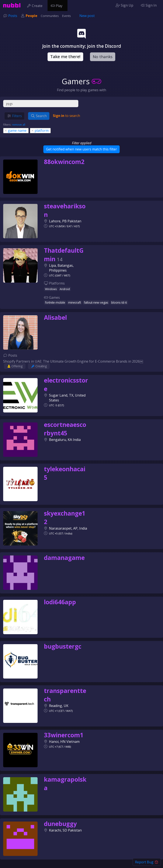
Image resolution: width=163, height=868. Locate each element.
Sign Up (124, 5)
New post (87, 16)
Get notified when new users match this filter (81, 149)
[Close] (6, 130)
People (32, 16)
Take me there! (65, 57)
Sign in (59, 116)
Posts (13, 16)
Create (36, 5)
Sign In (149, 5)
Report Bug (147, 862)
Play (58, 5)
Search (39, 116)
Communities (50, 16)
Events (67, 16)
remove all (19, 125)
